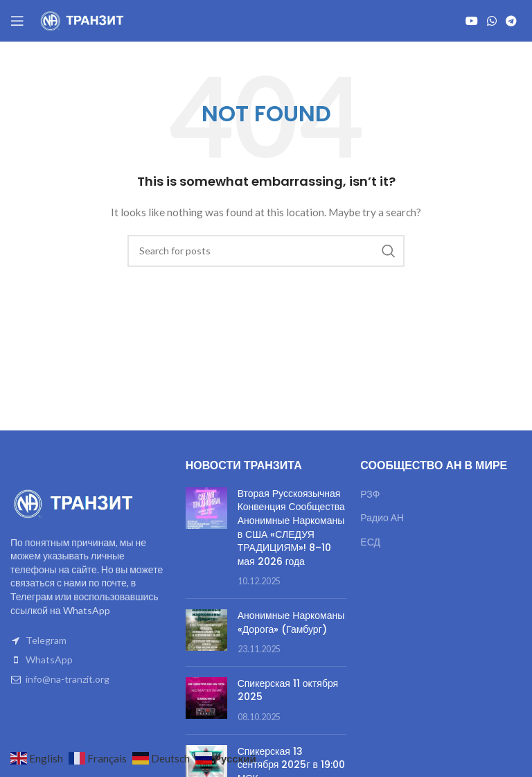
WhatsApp (49, 660)
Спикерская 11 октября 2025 (288, 690)
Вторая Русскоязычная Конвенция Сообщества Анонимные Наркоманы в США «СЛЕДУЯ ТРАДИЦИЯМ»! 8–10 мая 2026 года (291, 527)
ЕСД (370, 542)
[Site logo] (83, 20)
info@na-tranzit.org (68, 679)
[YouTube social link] (471, 21)
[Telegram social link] (512, 21)
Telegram (46, 640)
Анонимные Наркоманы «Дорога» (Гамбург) (291, 622)
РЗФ (370, 494)
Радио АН (382, 517)
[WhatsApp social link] (491, 21)
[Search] (266, 251)
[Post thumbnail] (206, 538)
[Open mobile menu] (17, 21)
